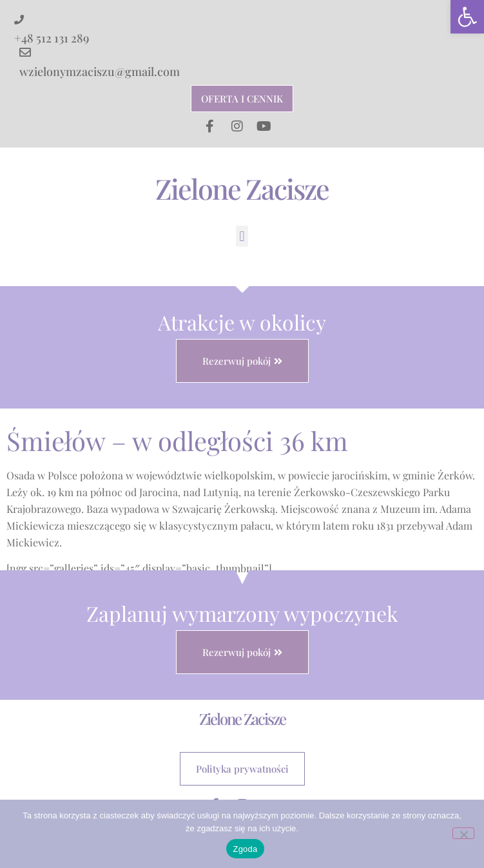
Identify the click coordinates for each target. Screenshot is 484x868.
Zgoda (245, 849)
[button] (467, 17)
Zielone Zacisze (242, 188)
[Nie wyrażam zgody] (463, 833)
